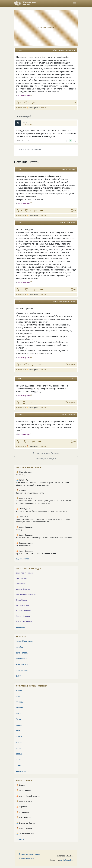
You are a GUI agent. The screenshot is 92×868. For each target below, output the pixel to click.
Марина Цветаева (23, 611)
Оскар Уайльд (22, 600)
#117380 (19, 415)
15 (30, 210)
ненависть (72, 415)
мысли (19, 742)
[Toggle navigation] (75, 3)
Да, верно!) (21, 474)
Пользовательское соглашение (30, 854)
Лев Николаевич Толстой (26, 594)
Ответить (19, 141)
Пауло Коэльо (22, 578)
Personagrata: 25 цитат (46, 459)
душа (19, 719)
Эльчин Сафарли (23, 616)
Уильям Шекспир (23, 589)
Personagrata (24, 203)
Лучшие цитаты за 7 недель (46, 453)
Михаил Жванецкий (24, 621)
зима (18, 676)
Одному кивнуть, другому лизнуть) (30, 493)
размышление (71, 50)
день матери (22, 653)
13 (21, 210)
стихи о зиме (22, 670)
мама (19, 748)
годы (18, 760)
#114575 (19, 222)
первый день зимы (24, 641)
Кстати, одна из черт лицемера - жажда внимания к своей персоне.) (44, 538)
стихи (19, 736)
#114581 (19, 169)
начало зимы (22, 664)
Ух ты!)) (19, 530)
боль (68, 222)
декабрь (20, 647)
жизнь (19, 690)
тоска (73, 222)
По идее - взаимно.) (24, 545)
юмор (19, 713)
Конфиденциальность (26, 858)
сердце (19, 754)
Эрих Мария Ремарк (24, 573)
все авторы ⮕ (21, 627)
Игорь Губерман (23, 605)
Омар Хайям (21, 584)
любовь (55, 50)
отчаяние (72, 169)
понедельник (22, 659)
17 (30, 290)
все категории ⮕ (22, 771)
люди (19, 731)
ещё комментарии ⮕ (24, 559)
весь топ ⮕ (20, 839)
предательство (64, 302)
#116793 (19, 302)
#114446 (19, 379)
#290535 (19, 50)
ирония (19, 725)
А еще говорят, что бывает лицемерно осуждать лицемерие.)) (41, 511)
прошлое (62, 50)
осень (19, 765)
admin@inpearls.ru (67, 860)
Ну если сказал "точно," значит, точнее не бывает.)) (37, 553)
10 (21, 290)
